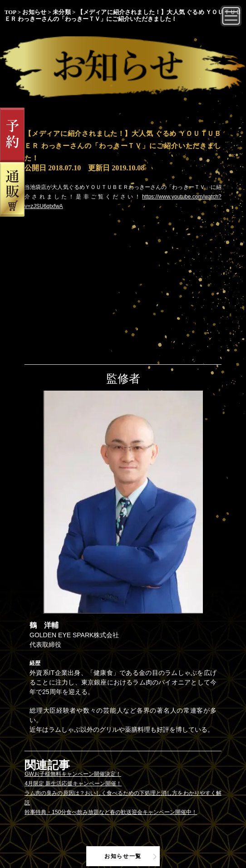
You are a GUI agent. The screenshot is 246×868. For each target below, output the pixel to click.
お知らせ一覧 (123, 856)
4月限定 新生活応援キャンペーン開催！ (73, 784)
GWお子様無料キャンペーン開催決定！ (73, 774)
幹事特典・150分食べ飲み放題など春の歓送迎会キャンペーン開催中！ (111, 812)
